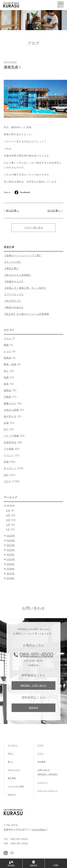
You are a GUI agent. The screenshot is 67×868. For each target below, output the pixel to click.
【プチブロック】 (14, 294)
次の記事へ (54, 211)
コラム (8, 338)
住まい (11, 753)
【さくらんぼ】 (13, 262)
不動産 (8, 397)
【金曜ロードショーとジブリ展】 (23, 255)
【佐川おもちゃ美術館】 (18, 275)
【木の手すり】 (13, 301)
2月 (8, 525)
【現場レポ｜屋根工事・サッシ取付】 (25, 288)
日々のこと (10, 468)
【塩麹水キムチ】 (14, 281)
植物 (6, 345)
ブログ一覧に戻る (34, 228)
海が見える (10, 416)
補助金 (8, 390)
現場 (6, 462)
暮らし (11, 762)
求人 (6, 371)
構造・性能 (10, 364)
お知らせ (12, 794)
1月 (8, 529)
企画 (6, 423)
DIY (6, 429)
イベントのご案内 (16, 786)
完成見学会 (10, 442)
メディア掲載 (11, 436)
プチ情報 (9, 449)
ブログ (8, 481)
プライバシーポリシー (48, 791)
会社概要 (41, 762)
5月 (8, 511)
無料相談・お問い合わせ (33, 685)
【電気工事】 (11, 268)
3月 (8, 520)
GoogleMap (39, 830)
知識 (6, 377)
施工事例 (12, 778)
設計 (6, 475)
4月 (8, 515)
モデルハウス (14, 770)
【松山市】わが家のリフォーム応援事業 (26, 314)
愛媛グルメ (10, 403)
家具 (6, 384)
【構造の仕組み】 (14, 307)
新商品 (8, 358)
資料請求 (33, 708)
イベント (9, 455)
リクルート (43, 782)
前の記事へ (13, 211)
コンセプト (13, 745)
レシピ (8, 351)
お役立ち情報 (11, 410)
